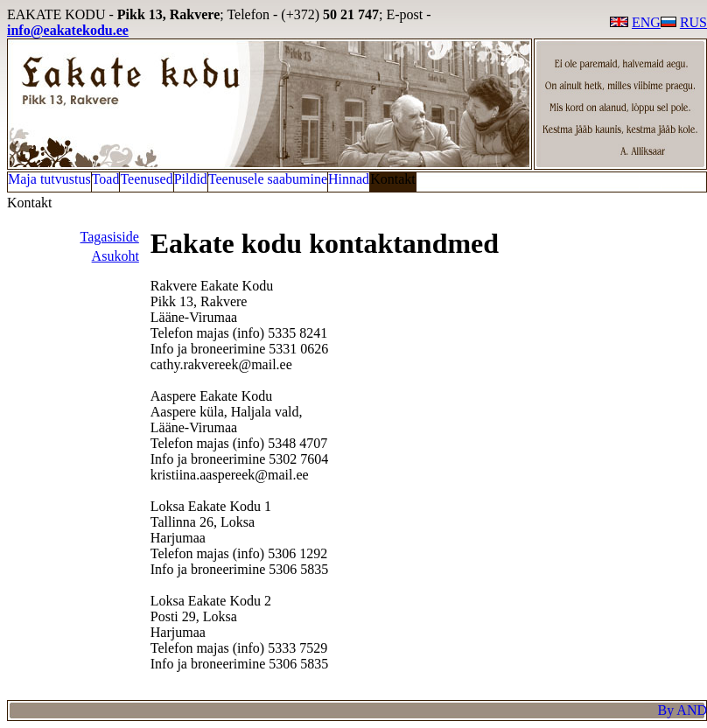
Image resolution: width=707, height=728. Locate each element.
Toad (106, 179)
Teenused (146, 179)
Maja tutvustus (49, 179)
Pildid (191, 179)
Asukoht (115, 256)
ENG (635, 22)
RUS (684, 22)
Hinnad (349, 179)
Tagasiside (110, 237)
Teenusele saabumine (268, 179)
